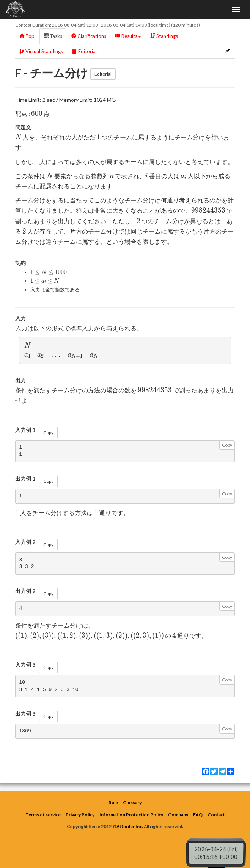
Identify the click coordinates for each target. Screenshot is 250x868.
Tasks (53, 36)
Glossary (132, 802)
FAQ (198, 815)
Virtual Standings (41, 51)
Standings (164, 36)
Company (178, 815)
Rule (113, 802)
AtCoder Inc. (130, 826)
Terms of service (43, 815)
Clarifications (89, 36)
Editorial (84, 51)
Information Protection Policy (131, 815)
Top (27, 36)
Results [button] (128, 36)
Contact (216, 815)
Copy (48, 432)
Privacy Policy (80, 815)
